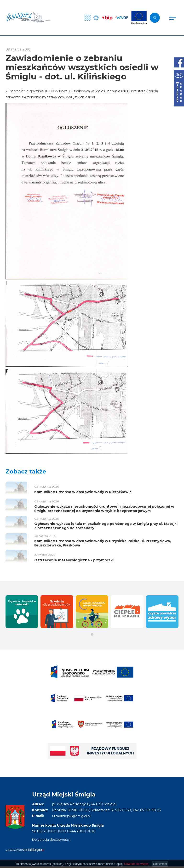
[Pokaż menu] (173, 18)
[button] (92, 634)
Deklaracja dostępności (51, 840)
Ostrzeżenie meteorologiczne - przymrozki (74, 560)
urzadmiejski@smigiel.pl (72, 816)
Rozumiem (160, 864)
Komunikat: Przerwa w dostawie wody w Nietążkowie (83, 492)
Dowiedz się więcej (136, 864)
